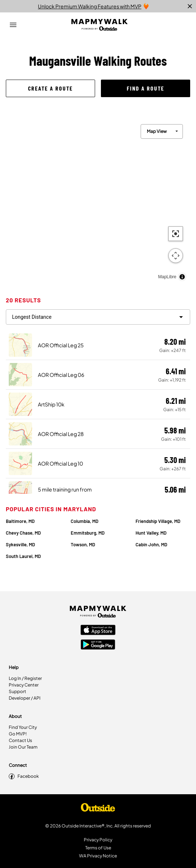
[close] (190, 6)
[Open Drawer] (13, 25)
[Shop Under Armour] (98, 809)
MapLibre (167, 277)
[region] (98, 201)
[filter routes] (98, 317)
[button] (50, 88)
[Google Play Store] (98, 645)
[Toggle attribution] (182, 277)
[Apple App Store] (98, 631)
